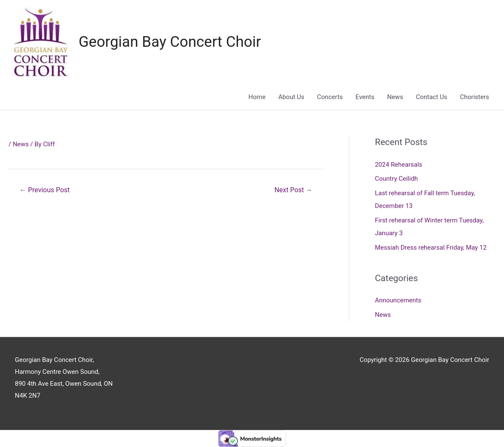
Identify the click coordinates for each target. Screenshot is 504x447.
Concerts (330, 97)
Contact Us (432, 97)
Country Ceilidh (396, 179)
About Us (291, 97)
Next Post (294, 190)
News (395, 97)
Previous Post (45, 190)
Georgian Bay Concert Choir (170, 42)
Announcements (398, 300)
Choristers (474, 97)
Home (257, 97)
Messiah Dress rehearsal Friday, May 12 (431, 248)
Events (365, 97)
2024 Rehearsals (398, 165)
